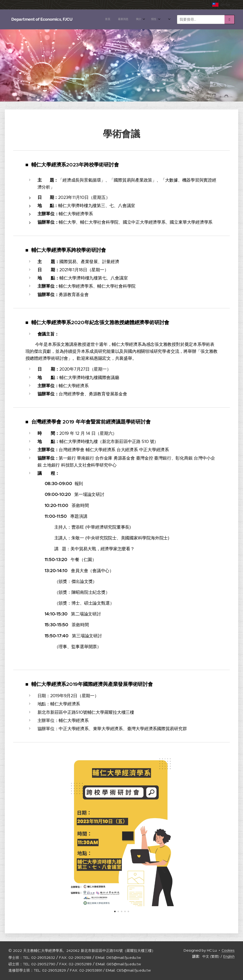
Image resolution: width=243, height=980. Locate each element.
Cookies (228, 950)
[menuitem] (92, 19)
